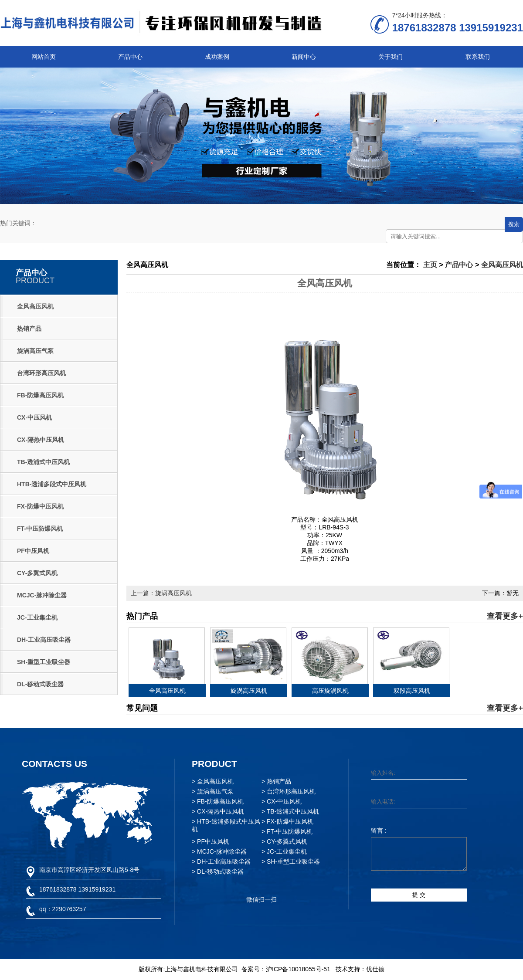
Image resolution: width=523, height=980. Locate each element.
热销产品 (29, 329)
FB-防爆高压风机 (40, 395)
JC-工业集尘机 (37, 617)
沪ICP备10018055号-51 (298, 969)
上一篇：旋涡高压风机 (161, 593)
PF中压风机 (33, 551)
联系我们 (478, 57)
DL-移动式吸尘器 (40, 684)
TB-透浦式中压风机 (43, 462)
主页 (430, 264)
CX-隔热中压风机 (41, 440)
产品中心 (130, 57)
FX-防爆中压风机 (40, 506)
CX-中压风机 (34, 417)
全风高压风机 (35, 306)
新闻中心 (304, 57)
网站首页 (44, 57)
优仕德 (375, 969)
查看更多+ (505, 616)
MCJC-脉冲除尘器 (42, 595)
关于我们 (391, 57)
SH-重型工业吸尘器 (44, 662)
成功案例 (217, 57)
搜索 (514, 224)
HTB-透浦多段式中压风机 (52, 484)
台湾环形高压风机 (41, 373)
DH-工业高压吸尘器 (44, 640)
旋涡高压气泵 (35, 351)
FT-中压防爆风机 (40, 529)
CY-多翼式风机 (37, 573)
